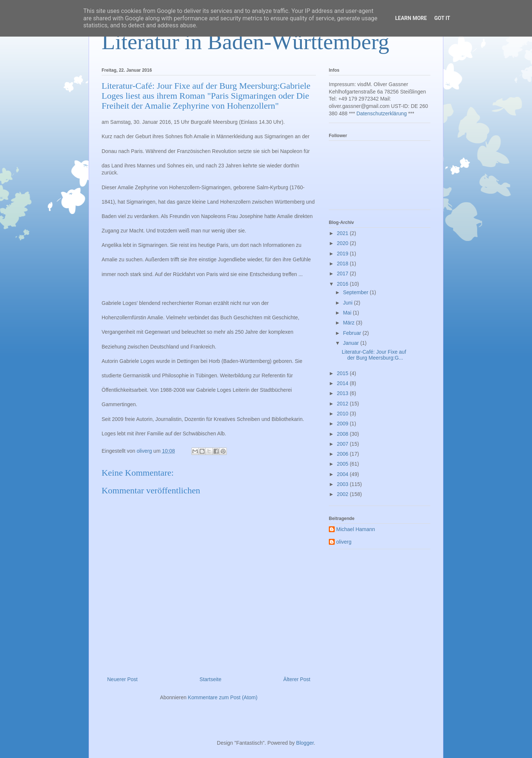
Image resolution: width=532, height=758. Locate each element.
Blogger (305, 743)
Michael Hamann (356, 529)
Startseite (210, 679)
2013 (343, 393)
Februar (353, 333)
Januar (352, 343)
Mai (348, 313)
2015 (343, 373)
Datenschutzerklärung (382, 113)
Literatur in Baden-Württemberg (245, 42)
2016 (343, 284)
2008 (343, 434)
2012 (343, 404)
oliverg (344, 542)
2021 (343, 233)
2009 (343, 424)
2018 (343, 264)
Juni (348, 303)
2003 (343, 484)
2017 (343, 273)
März (349, 323)
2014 (343, 383)
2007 (343, 444)
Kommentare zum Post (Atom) (223, 697)
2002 (343, 494)
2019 (343, 254)
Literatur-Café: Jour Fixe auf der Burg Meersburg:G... (374, 355)
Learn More (411, 18)
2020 (343, 243)
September (356, 292)
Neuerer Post (122, 679)
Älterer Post (297, 679)
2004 (343, 474)
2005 (343, 464)
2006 (343, 454)
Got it (442, 18)
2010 (343, 414)
